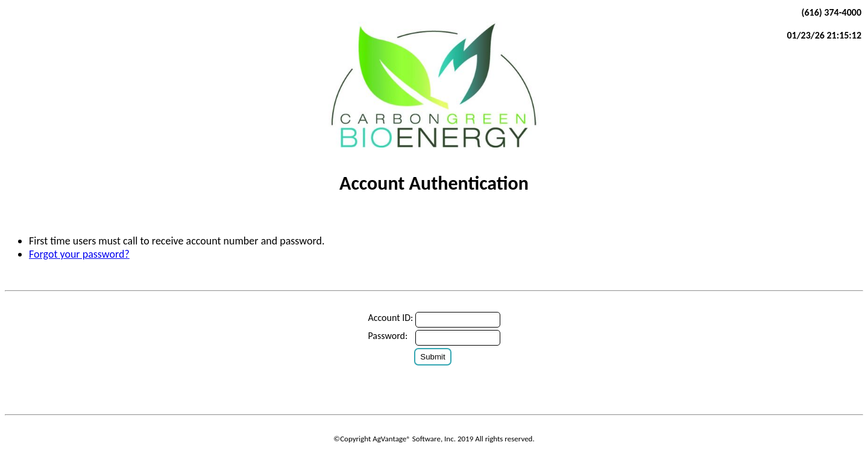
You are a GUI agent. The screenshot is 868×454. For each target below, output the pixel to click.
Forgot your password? (79, 254)
